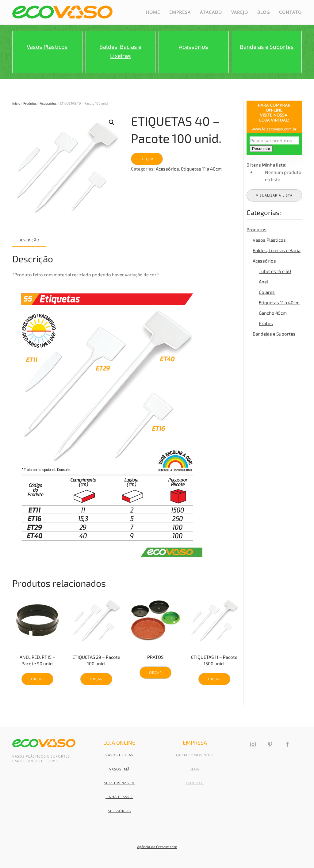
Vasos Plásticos (269, 240)
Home (153, 12)
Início (16, 103)
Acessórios (48, 103)
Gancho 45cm (273, 313)
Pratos (266, 323)
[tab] (26, 240)
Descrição (29, 240)
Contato (290, 12)
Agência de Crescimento (157, 847)
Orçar (147, 159)
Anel (263, 282)
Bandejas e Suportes (274, 334)
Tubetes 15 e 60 (275, 271)
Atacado (211, 12)
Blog (264, 12)
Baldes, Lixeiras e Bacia (277, 250)
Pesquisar (261, 149)
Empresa (180, 12)
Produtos (30, 103)
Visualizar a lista (274, 195)
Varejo (240, 12)
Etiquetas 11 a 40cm (201, 169)
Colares (267, 292)
